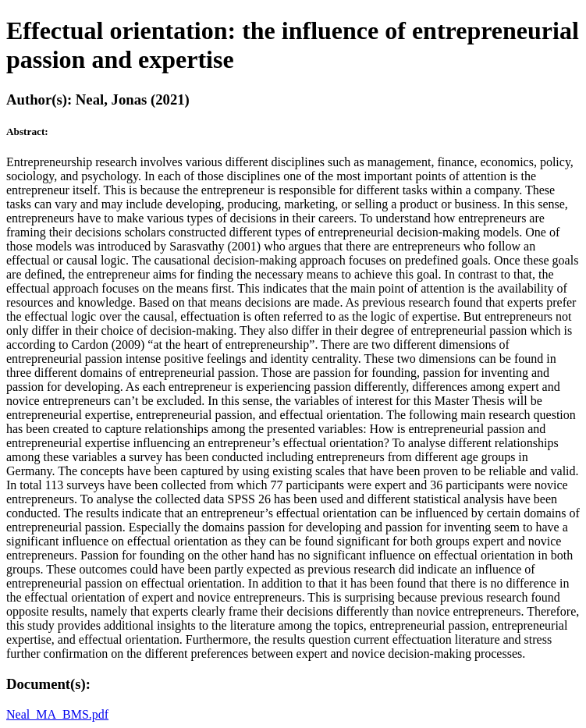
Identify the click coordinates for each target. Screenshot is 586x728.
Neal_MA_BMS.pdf (57, 714)
